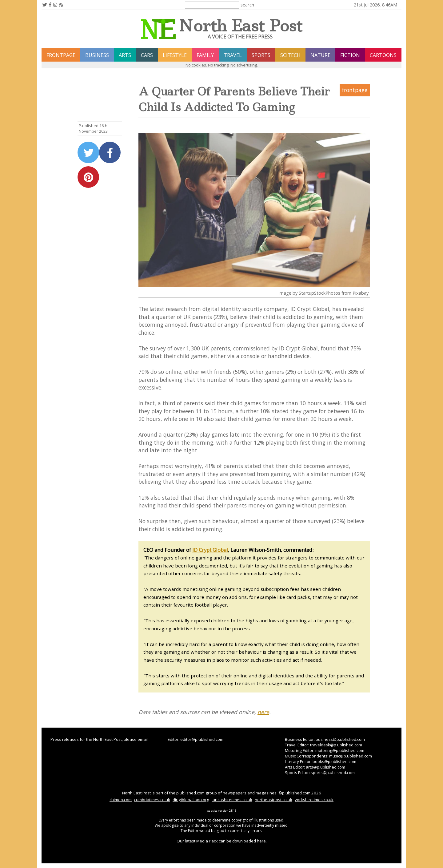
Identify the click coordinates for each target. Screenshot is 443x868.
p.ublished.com (296, 793)
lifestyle (175, 55)
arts (125, 55)
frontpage (61, 55)
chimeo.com (121, 800)
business (97, 55)
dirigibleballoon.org (191, 800)
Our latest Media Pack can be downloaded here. (222, 841)
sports (261, 55)
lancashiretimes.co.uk (232, 800)
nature (320, 55)
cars (147, 55)
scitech (290, 55)
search (247, 5)
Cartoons (383, 55)
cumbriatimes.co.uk (152, 800)
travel (233, 55)
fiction (350, 55)
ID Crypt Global (210, 550)
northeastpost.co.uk (273, 800)
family (205, 55)
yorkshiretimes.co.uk (314, 800)
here (263, 712)
